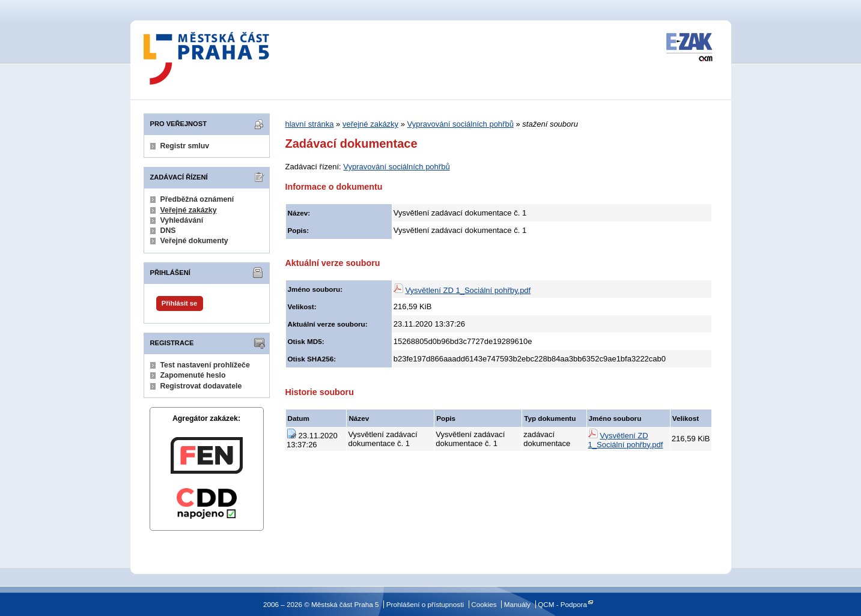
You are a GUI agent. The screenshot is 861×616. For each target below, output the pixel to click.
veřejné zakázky (370, 124)
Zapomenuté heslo (193, 375)
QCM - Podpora (562, 604)
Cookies (484, 604)
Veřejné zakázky (189, 210)
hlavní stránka (310, 124)
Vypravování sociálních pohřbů (461, 124)
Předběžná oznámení (197, 199)
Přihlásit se (179, 303)
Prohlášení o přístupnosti (425, 604)
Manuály (517, 604)
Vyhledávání (182, 220)
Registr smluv (185, 146)
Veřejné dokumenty (194, 241)
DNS (168, 231)
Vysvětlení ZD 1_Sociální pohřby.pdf (468, 290)
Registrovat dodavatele (201, 386)
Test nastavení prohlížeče (205, 365)
